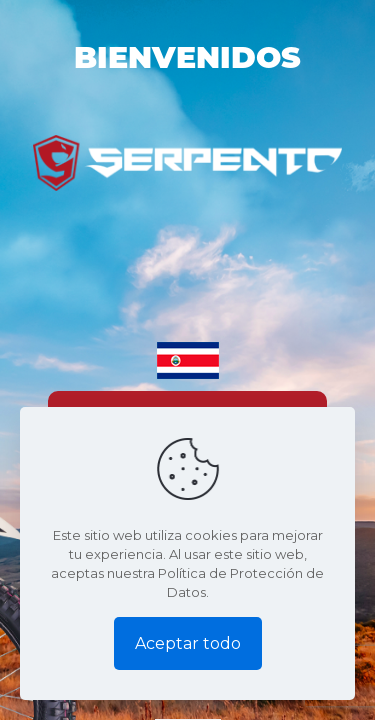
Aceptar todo (188, 643)
